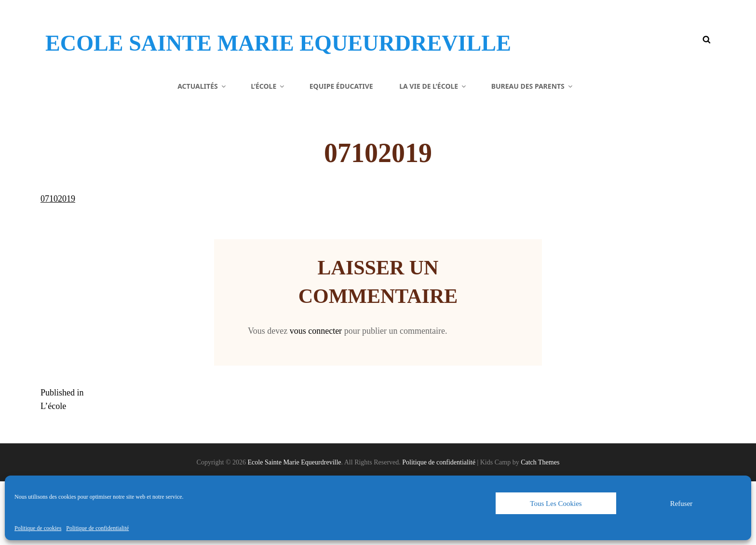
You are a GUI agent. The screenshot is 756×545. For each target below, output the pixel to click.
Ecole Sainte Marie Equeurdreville (234, 55)
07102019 (58, 262)
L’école (268, 149)
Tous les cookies (556, 504)
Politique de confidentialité (97, 528)
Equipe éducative (341, 149)
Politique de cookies (38, 528)
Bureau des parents (533, 149)
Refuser (682, 504)
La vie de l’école (433, 149)
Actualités (202, 149)
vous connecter (316, 395)
